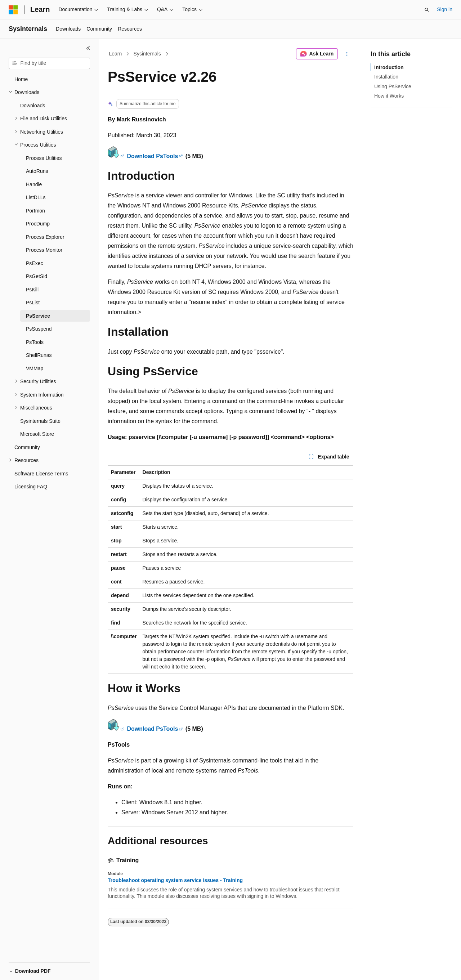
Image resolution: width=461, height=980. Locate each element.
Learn (116, 54)
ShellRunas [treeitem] (39, 355)
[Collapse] (88, 48)
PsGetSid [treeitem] (37, 276)
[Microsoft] (13, 10)
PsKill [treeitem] (32, 290)
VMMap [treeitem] (35, 368)
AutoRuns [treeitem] (37, 171)
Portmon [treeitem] (35, 211)
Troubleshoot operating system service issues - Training (175, 880)
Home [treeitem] (21, 79)
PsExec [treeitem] (34, 263)
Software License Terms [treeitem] (41, 474)
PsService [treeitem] (38, 316)
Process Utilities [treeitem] (44, 158)
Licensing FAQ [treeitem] (31, 487)
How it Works (389, 96)
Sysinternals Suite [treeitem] (40, 421)
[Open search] (427, 10)
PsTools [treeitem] (35, 342)
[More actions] (347, 54)
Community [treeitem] (27, 447)
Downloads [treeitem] (33, 106)
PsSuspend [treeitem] (39, 329)
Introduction (389, 67)
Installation (386, 77)
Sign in (445, 9)
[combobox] (49, 63)
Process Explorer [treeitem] (45, 237)
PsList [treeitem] (33, 303)
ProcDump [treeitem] (38, 224)
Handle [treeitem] (34, 184)
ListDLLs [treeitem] (36, 197)
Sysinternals (147, 54)
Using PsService (393, 86)
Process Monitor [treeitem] (44, 250)
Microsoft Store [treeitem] (37, 434)
